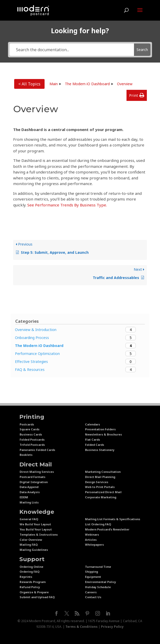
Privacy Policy (112, 627)
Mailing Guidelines (34, 550)
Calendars (92, 424)
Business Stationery (100, 450)
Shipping (91, 572)
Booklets (26, 455)
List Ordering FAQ (98, 524)
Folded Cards (95, 445)
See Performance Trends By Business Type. (67, 205)
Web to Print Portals (100, 487)
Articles (91, 540)
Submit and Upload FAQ (37, 597)
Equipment (93, 577)
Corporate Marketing (101, 497)
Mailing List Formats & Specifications (113, 519)
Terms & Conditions (82, 627)
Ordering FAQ (30, 572)
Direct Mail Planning (100, 477)
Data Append (29, 487)
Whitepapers (94, 545)
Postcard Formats (32, 477)
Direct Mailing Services (37, 472)
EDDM (24, 497)
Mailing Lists (29, 502)
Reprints (26, 577)
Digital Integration (34, 482)
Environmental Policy (100, 582)
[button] (137, 95)
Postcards (27, 424)
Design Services (97, 482)
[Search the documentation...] (72, 50)
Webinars (92, 534)
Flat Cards (92, 440)
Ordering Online (31, 567)
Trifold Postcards (32, 445)
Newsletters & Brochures (103, 434)
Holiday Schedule (98, 587)
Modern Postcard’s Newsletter (107, 529)
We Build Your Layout (35, 524)
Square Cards (30, 429)
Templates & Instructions (39, 534)
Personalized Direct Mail (103, 492)
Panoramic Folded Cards (37, 450)
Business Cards (31, 434)
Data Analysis (30, 492)
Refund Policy (30, 587)
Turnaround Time (98, 567)
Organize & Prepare (34, 592)
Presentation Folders (100, 429)
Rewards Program (33, 582)
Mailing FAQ (29, 545)
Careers (91, 592)
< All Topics (29, 84)
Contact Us (93, 597)
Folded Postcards (32, 440)
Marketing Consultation (103, 472)
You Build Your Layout (36, 529)
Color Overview (31, 540)
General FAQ (29, 519)
